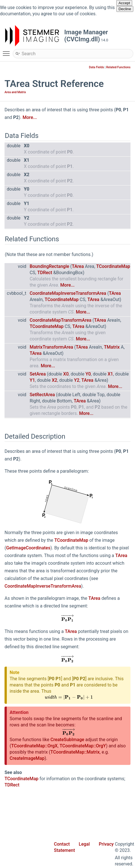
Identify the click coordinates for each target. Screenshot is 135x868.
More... (30, 117)
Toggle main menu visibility (8, 51)
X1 (110, 374)
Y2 (77, 380)
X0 (66, 374)
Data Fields (96, 67)
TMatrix (112, 347)
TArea (78, 266)
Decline (125, 9)
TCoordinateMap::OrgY (83, 746)
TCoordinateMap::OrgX (34, 746)
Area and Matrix (15, 92)
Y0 (88, 374)
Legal (84, 844)
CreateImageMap (27, 758)
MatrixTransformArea (52, 347)
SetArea (38, 374)
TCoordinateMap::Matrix (75, 752)
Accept (124, 3)
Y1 (32, 380)
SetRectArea (42, 395)
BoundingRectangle (50, 266)
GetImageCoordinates (28, 548)
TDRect (45, 273)
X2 (54, 380)
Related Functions (118, 67)
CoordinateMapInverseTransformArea (68, 293)
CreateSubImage (67, 740)
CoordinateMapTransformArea (61, 320)
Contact (62, 844)
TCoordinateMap (113, 266)
